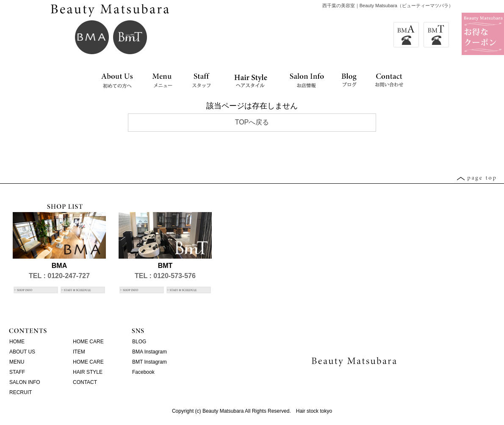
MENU (17, 362)
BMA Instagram (150, 352)
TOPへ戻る (252, 122)
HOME (17, 342)
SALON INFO (25, 382)
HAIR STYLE (88, 372)
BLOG (139, 342)
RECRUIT (21, 392)
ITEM (79, 352)
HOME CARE (88, 342)
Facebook (143, 372)
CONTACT (85, 382)
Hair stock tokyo (314, 411)
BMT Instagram (150, 362)
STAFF (17, 372)
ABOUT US (22, 352)
